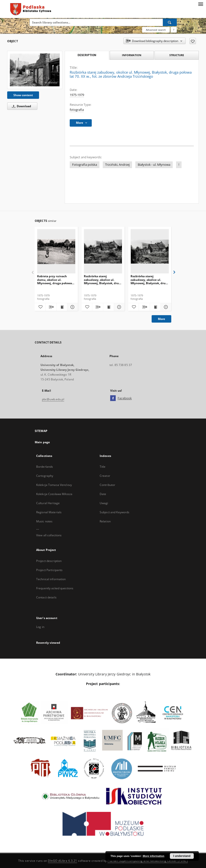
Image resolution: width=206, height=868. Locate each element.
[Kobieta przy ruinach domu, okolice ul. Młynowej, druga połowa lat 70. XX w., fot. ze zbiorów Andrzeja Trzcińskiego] (56, 251)
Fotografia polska (85, 165)
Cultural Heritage (48, 503)
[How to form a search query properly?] (174, 30)
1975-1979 (77, 95)
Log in (40, 627)
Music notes (44, 521)
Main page (42, 442)
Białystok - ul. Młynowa (154, 165)
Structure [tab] (177, 55)
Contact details (46, 597)
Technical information (51, 579)
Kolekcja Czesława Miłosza (54, 494)
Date (103, 494)
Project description (49, 561)
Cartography (45, 476)
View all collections (49, 535)
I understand (182, 856)
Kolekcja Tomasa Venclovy (54, 485)
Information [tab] (132, 55)
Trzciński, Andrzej (117, 165)
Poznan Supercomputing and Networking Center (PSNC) (148, 861)
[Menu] (200, 4)
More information (154, 856)
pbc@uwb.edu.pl (53, 399)
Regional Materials (49, 512)
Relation (105, 521)
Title (103, 467)
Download (21, 106)
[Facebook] (113, 398)
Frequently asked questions (55, 588)
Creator (105, 476)
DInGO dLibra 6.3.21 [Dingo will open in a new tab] (63, 861)
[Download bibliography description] (51, 307)
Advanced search (156, 30)
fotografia (77, 110)
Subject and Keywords (114, 512)
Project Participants (49, 570)
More (161, 319)
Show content (23, 95)
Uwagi (104, 503)
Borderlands (45, 467)
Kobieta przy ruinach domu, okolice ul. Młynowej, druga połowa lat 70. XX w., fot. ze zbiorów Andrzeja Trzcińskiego (54, 280)
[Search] (170, 22)
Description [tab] (87, 55)
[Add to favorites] (193, 41)
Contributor (107, 485)
